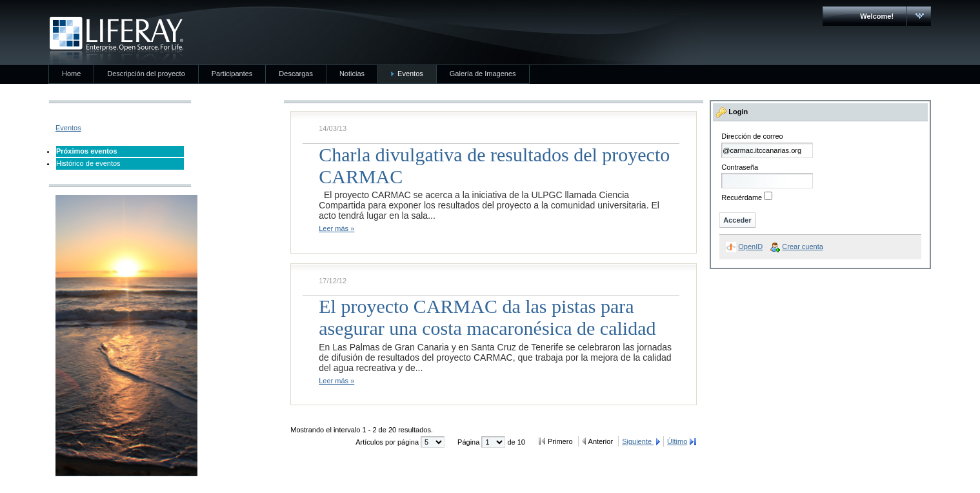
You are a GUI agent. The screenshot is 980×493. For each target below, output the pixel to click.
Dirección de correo (752, 136)
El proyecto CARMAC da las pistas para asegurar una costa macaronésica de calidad (487, 317)
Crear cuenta (803, 246)
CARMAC (116, 41)
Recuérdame (742, 197)
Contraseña (740, 167)
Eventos (68, 128)
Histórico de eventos (88, 163)
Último (677, 441)
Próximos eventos (87, 151)
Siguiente (638, 441)
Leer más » (336, 228)
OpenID (750, 246)
